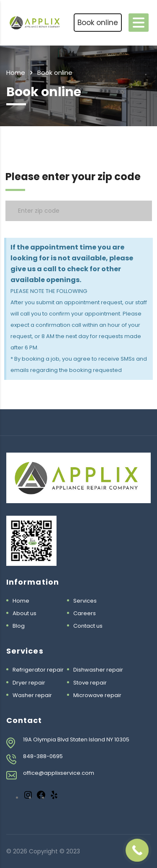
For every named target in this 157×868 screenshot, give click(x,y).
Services (85, 601)
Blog (19, 626)
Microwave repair (97, 695)
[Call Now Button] (137, 850)
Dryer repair (29, 683)
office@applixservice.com (59, 773)
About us (24, 613)
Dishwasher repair (98, 670)
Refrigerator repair (38, 670)
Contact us (88, 626)
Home (16, 73)
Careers (85, 613)
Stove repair (90, 683)
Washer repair (32, 695)
